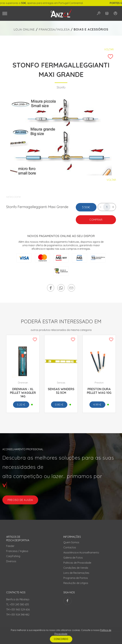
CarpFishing (13, 556)
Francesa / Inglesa (17, 551)
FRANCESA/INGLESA (54, 29)
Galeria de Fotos (73, 558)
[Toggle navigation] (22, 14)
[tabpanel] (61, 136)
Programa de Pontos (76, 578)
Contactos (70, 547)
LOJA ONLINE (24, 29)
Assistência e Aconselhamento (81, 552)
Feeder (10, 546)
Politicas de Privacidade (77, 563)
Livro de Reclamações (76, 573)
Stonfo (61, 87)
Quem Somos (71, 542)
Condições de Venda (76, 568)
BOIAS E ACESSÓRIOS (91, 29)
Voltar (109, 49)
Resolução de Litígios (76, 583)
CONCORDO (61, 639)
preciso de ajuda (20, 500)
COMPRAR (96, 220)
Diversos (11, 561)
